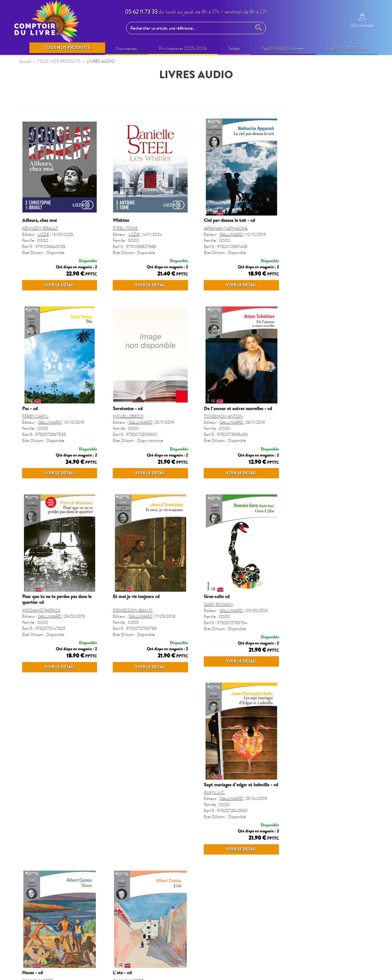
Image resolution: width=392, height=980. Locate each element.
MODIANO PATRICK (132, 634)
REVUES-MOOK (41, 353)
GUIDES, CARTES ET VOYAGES (56, 388)
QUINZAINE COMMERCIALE (54, 139)
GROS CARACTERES (45, 482)
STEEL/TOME (216, 228)
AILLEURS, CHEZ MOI (130, 220)
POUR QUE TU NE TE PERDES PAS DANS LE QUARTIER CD (148, 623)
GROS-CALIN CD (308, 620)
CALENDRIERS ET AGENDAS (54, 365)
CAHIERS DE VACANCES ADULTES (50, 291)
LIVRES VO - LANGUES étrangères (59, 459)
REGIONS (33, 435)
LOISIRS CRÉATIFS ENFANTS (55, 233)
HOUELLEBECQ (219, 428)
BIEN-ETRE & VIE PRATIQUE (54, 198)
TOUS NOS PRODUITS (49, 100)
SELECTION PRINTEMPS (49, 127)
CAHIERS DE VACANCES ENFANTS (50, 272)
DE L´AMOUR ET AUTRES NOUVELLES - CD (329, 420)
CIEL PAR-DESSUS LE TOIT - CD (320, 220)
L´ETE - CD (304, 826)
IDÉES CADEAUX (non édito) (53, 209)
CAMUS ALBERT (219, 834)
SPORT (30, 470)
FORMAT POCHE (41, 412)
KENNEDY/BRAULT (131, 228)
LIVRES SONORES (43, 423)
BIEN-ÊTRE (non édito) (46, 186)
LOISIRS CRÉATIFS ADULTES (54, 221)
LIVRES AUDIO (39, 245)
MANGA (32, 318)
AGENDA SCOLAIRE (45, 376)
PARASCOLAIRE (41, 341)
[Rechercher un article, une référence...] (190, 28)
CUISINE (32, 447)
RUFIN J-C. (124, 834)
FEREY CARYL (126, 428)
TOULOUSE (35, 494)
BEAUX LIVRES (39, 162)
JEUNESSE (34, 256)
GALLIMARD (322, 234)
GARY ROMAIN (309, 634)
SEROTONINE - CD (219, 420)
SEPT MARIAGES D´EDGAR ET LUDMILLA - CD (150, 826)
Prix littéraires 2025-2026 (49, 174)
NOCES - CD (214, 826)
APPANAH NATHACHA (317, 228)
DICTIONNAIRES (41, 400)
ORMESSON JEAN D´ (224, 634)
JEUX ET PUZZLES (42, 329)
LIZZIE (134, 234)
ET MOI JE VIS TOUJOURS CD (227, 620)
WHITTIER (212, 220)
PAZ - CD (121, 420)
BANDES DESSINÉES (45, 306)
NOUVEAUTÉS (39, 115)
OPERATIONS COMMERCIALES (57, 151)
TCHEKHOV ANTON (314, 428)
